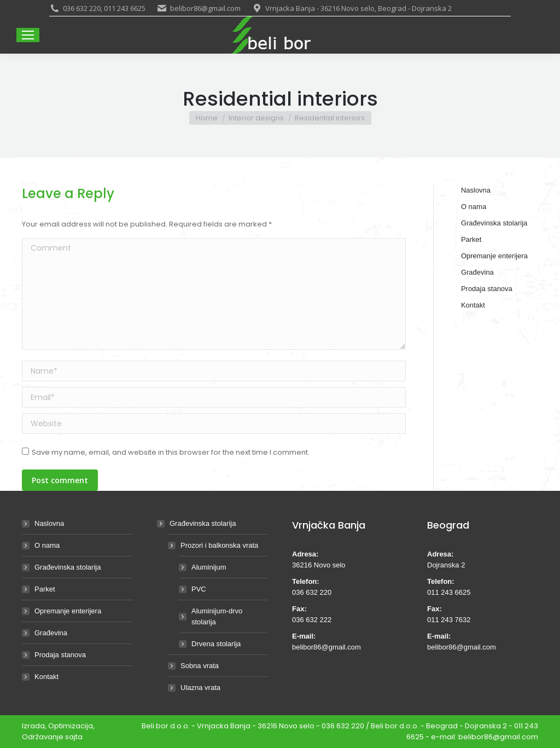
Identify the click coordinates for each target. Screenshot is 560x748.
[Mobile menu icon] (28, 35)
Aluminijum (209, 567)
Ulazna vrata (200, 688)
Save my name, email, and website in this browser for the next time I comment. (171, 452)
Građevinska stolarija (68, 567)
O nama (47, 545)
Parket (45, 589)
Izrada (33, 726)
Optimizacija (71, 726)
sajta (74, 737)
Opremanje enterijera (68, 611)
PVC (199, 589)
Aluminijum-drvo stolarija (217, 616)
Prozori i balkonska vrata (214, 545)
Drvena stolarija (216, 644)
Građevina (51, 633)
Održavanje (43, 737)
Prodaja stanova (60, 655)
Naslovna (49, 523)
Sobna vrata (200, 666)
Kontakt (46, 677)
